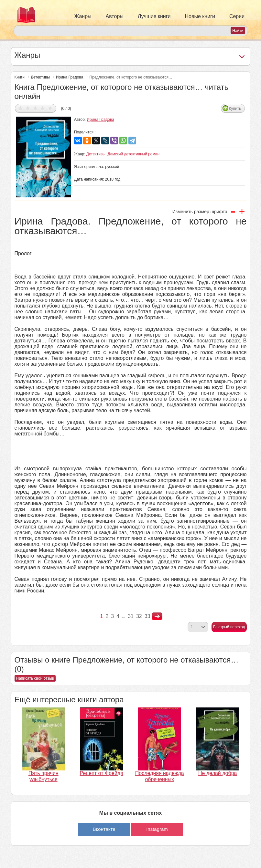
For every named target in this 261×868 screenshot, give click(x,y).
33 (147, 616)
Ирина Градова (70, 77)
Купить (235, 109)
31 (131, 616)
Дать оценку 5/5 (50, 108)
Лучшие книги (154, 16)
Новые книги (200, 16)
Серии (237, 16)
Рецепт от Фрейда (101, 773)
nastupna (157, 616)
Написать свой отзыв (35, 678)
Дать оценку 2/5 (28, 108)
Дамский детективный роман (134, 154)
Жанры (83, 16)
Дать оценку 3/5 (35, 108)
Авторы (115, 16)
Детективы (40, 77)
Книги (20, 77)
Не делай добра (217, 773)
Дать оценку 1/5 (21, 108)
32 (139, 616)
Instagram (157, 829)
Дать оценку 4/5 (43, 108)
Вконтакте (104, 829)
